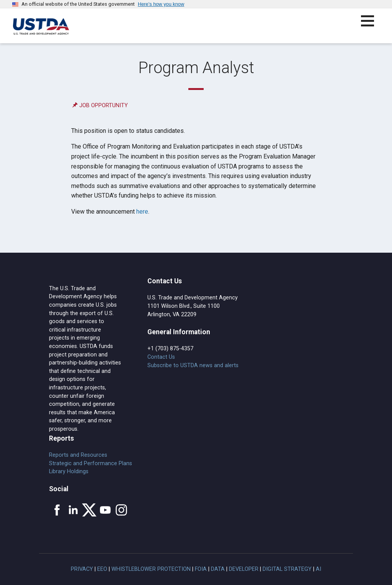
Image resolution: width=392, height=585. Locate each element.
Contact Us (161, 357)
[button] (372, 25)
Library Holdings (69, 471)
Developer (244, 569)
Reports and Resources (78, 455)
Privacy (82, 569)
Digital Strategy (287, 569)
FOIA (201, 569)
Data (218, 569)
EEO (102, 569)
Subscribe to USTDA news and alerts (193, 365)
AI (318, 569)
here (142, 212)
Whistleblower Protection (151, 569)
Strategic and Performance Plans (91, 463)
